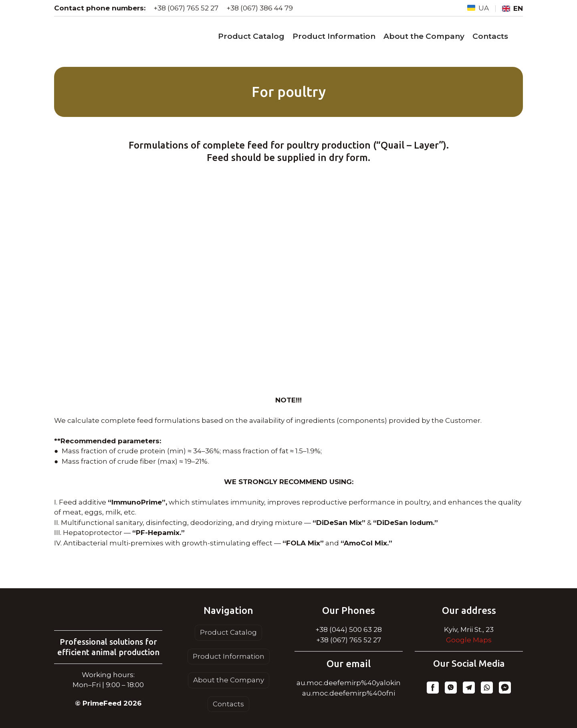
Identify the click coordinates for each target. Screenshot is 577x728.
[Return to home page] (108, 614)
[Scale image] (288, 280)
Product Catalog (251, 36)
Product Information (334, 36)
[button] (433, 688)
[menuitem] (478, 8)
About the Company (424, 36)
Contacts (490, 36)
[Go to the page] (119, 37)
